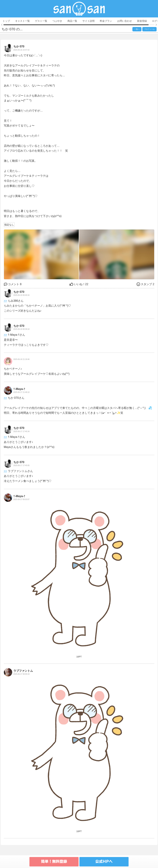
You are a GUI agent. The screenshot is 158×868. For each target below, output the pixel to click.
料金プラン (106, 21)
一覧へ (137, 29)
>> (5, 301)
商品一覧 (72, 21)
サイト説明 (88, 21)
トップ (6, 21)
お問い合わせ (125, 21)
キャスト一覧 (22, 21)
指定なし (9, 225)
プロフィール (149, 29)
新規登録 (142, 21)
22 (79, 284)
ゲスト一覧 (41, 21)
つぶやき (57, 21)
